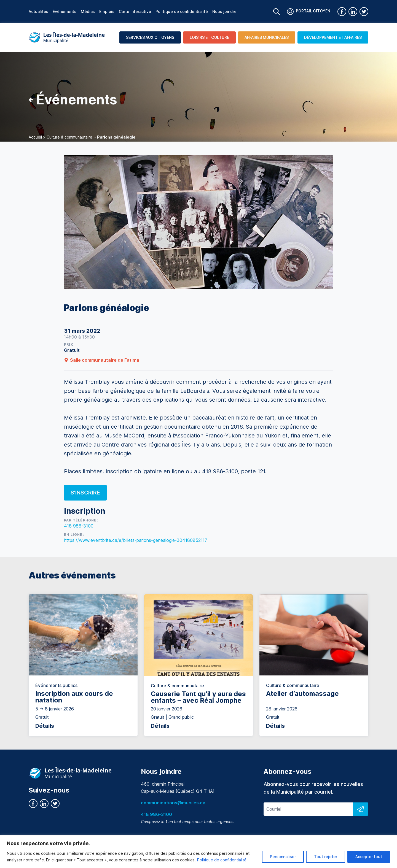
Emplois (107, 11)
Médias (88, 11)
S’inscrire (85, 493)
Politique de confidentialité (222, 860)
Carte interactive (135, 11)
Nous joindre (224, 11)
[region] (198, 852)
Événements (65, 11)
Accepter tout (369, 857)
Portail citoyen (309, 12)
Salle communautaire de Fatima (102, 360)
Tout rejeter (326, 857)
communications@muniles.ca (173, 803)
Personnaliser (283, 857)
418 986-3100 (79, 526)
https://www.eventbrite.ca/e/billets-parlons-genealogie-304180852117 (136, 540)
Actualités (38, 11)
